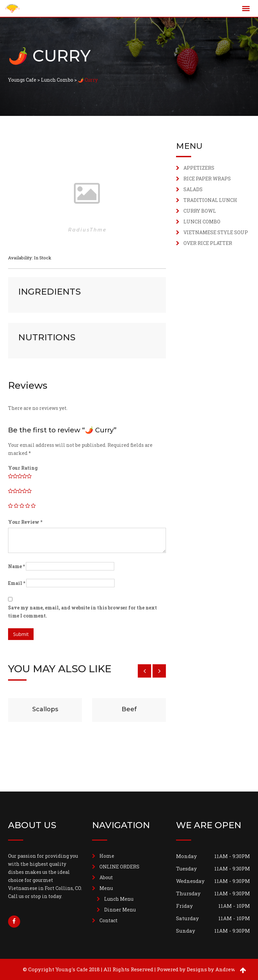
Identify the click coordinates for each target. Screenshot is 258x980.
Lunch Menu (119, 899)
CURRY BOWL (200, 211)
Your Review (25, 522)
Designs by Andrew (211, 969)
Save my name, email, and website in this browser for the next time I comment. (82, 612)
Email (17, 583)
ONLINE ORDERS (119, 867)
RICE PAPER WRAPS (207, 179)
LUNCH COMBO (202, 222)
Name (16, 566)
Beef (129, 709)
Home (107, 856)
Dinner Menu (120, 910)
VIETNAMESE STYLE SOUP (216, 232)
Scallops (45, 709)
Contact (109, 920)
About (106, 877)
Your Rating (23, 468)
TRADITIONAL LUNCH (210, 200)
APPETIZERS (199, 168)
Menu (106, 888)
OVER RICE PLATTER (208, 243)
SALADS (193, 189)
